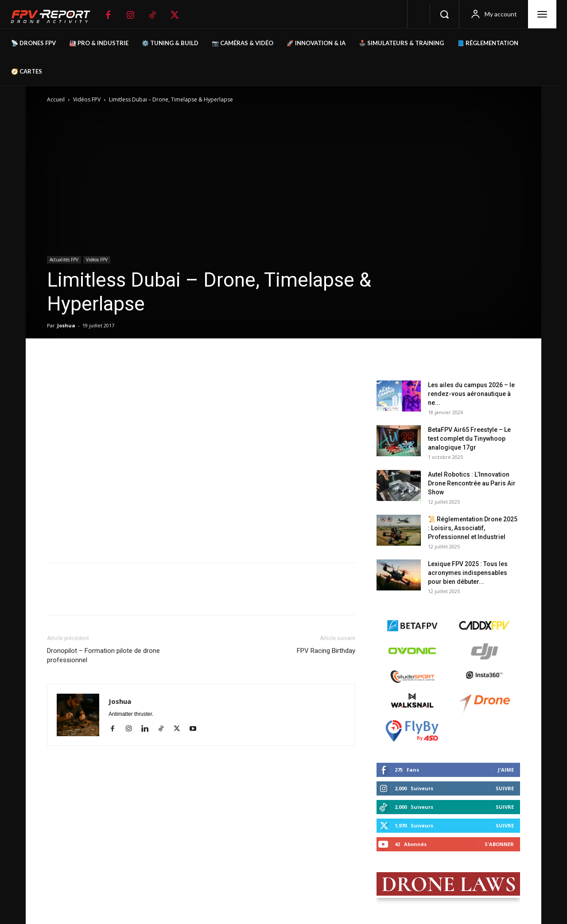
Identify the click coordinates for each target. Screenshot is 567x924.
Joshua (66, 325)
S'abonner (499, 844)
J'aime (506, 770)
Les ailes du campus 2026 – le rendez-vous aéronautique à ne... (471, 394)
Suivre (505, 788)
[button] (444, 14)
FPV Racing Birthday (326, 651)
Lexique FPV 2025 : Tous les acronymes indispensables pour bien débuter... (468, 573)
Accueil (56, 99)
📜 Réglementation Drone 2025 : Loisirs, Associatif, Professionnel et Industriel (473, 528)
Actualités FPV (64, 260)
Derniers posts (402, 366)
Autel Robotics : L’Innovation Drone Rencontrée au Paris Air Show (472, 483)
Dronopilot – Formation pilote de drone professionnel (103, 655)
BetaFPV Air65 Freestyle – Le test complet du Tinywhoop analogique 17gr (469, 439)
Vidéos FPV (87, 99)
